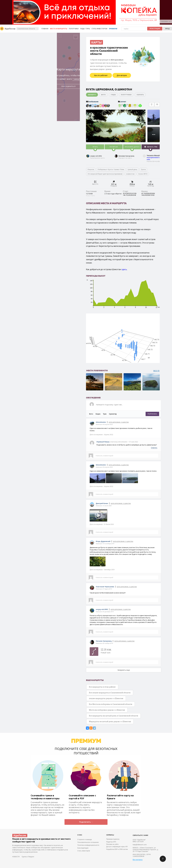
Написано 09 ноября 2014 (104, 643)
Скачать (140, 95)
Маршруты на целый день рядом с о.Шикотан (110, 721)
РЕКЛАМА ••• (166, 21)
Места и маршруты (59, 29)
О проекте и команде (85, 840)
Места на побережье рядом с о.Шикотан (107, 710)
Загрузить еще (124, 670)
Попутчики (74, 29)
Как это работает (101, 75)
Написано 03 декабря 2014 (105, 612)
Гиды (113, 95)
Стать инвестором (99, 29)
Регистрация (155, 29)
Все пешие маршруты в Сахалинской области (110, 693)
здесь (124, 269)
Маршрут (92, 95)
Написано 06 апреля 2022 (104, 424)
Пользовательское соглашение (88, 842)
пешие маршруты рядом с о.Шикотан (106, 698)
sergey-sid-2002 (96, 156)
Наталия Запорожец (126, 156)
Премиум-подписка (113, 839)
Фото (103, 95)
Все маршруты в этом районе (102, 687)
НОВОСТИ (16, 857)
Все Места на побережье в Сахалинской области (111, 704)
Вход (167, 29)
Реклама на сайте (112, 844)
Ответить (154, 448)
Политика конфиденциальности (88, 845)
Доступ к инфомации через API (117, 847)
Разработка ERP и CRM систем (117, 849)
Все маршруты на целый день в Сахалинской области (114, 716)
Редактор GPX (111, 842)
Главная (45, 29)
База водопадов (83, 848)
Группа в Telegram (28, 857)
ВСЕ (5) (156, 371)
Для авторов (122, 75)
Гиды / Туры (85, 29)
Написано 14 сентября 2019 (105, 544)
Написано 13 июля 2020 (104, 506)
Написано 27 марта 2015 (104, 589)
